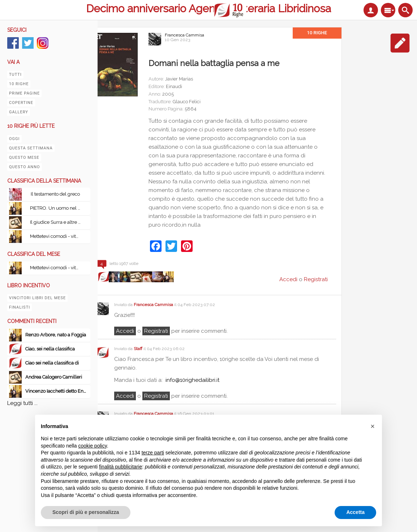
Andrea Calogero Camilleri (54, 377)
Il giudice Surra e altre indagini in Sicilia (57, 222)
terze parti (153, 453)
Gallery (19, 112)
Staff (138, 349)
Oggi (14, 139)
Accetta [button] (355, 512)
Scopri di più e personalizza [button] (86, 512)
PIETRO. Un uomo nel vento (57, 208)
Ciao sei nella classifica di (52, 363)
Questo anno (25, 167)
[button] (373, 426)
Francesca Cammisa (184, 35)
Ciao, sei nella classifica (50, 349)
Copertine (21, 103)
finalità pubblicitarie (121, 467)
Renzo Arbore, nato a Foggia (56, 335)
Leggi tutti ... (22, 403)
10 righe (19, 84)
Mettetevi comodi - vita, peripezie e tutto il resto (57, 236)
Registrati (316, 279)
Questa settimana (31, 148)
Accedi (125, 331)
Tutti (15, 75)
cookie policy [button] (93, 446)
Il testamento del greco (55, 194)
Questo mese (24, 158)
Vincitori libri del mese (37, 298)
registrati (156, 331)
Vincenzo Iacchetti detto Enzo (57, 391)
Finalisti (20, 307)
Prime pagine (24, 93)
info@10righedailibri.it (192, 380)
